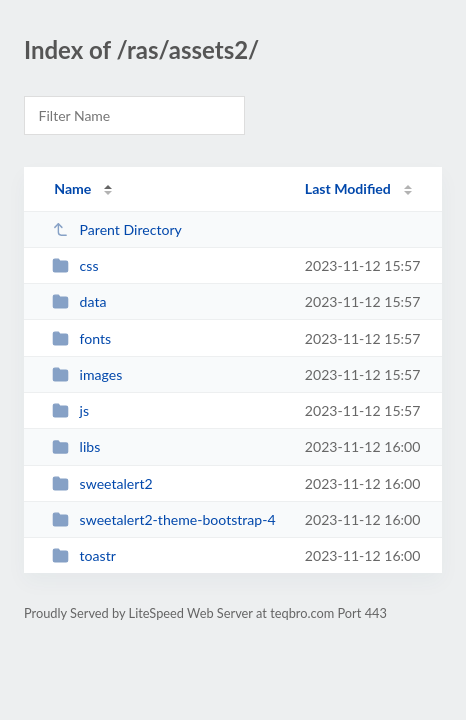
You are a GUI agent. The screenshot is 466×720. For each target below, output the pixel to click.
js (70, 410)
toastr (84, 555)
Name (72, 188)
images (87, 374)
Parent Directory (117, 229)
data (79, 301)
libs (76, 446)
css (75, 265)
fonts (81, 338)
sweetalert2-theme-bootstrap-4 (163, 519)
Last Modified (348, 188)
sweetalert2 (102, 483)
